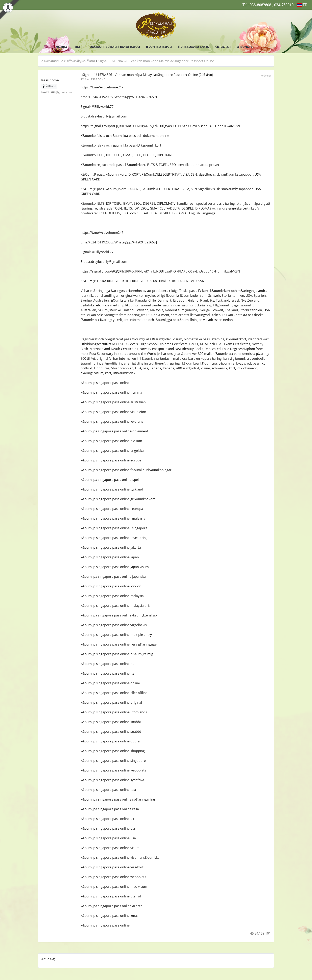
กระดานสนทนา (52, 61)
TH (302, 5)
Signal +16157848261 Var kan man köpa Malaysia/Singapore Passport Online (156, 61)
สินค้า (79, 46)
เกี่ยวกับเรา (246, 46)
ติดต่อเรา (223, 46)
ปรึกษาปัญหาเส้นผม (81, 61)
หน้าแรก (62, 46)
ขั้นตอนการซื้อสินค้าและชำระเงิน (115, 46)
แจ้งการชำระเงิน (159, 46)
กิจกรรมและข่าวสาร (193, 46)
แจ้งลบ (266, 75)
